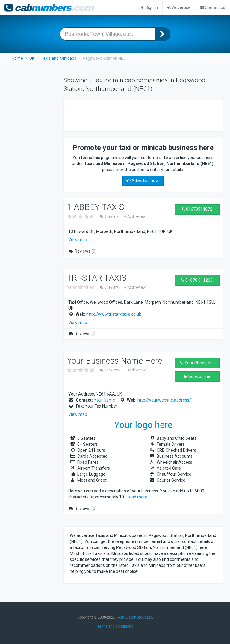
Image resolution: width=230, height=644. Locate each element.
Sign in (149, 7)
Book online (197, 376)
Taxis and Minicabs (59, 58)
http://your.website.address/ (164, 400)
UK (32, 58)
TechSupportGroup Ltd (134, 617)
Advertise (179, 7)
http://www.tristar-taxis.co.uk (114, 314)
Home (17, 58)
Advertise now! (143, 181)
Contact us (212, 7)
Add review (135, 216)
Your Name (104, 400)
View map (78, 240)
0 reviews (110, 216)
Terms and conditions (115, 626)
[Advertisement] (140, 115)
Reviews (83, 251)
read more (137, 497)
